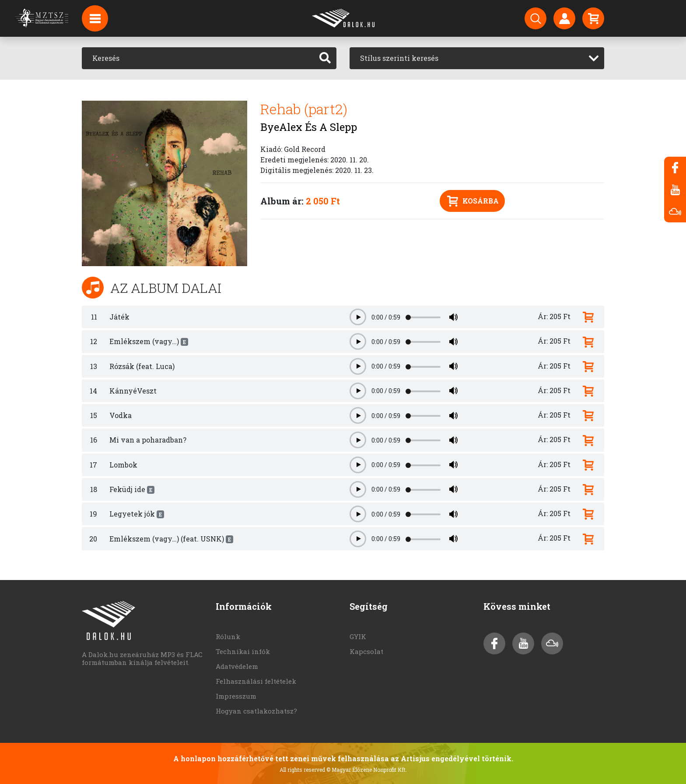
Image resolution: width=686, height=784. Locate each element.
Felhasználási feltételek (256, 681)
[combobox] (477, 58)
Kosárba (473, 201)
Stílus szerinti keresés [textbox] (399, 58)
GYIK (358, 636)
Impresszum (236, 696)
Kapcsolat (366, 651)
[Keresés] (198, 58)
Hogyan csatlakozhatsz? (256, 711)
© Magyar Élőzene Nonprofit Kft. (367, 770)
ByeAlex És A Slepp (309, 127)
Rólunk (228, 636)
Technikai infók (243, 651)
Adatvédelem (237, 666)
